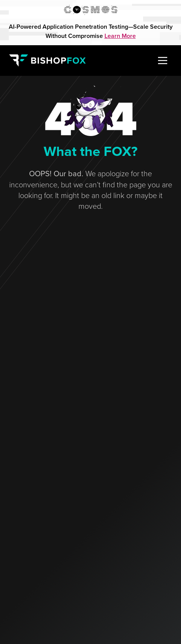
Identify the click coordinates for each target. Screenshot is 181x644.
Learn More (120, 36)
